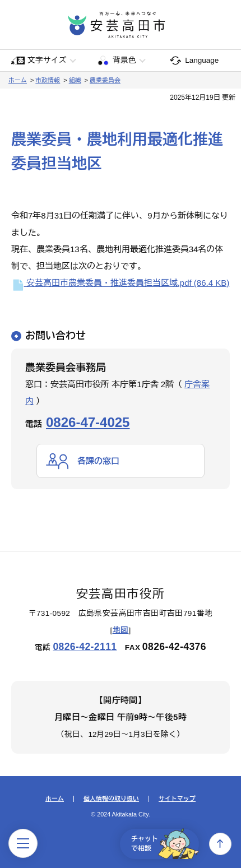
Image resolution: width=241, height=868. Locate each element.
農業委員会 (105, 80)
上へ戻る (220, 844)
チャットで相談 (165, 844)
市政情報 (48, 80)
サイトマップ (177, 799)
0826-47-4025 (88, 422)
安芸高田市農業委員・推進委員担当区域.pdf (120, 283)
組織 (75, 80)
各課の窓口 (98, 461)
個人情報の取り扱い (111, 799)
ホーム (18, 80)
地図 (121, 630)
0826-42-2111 (85, 647)
